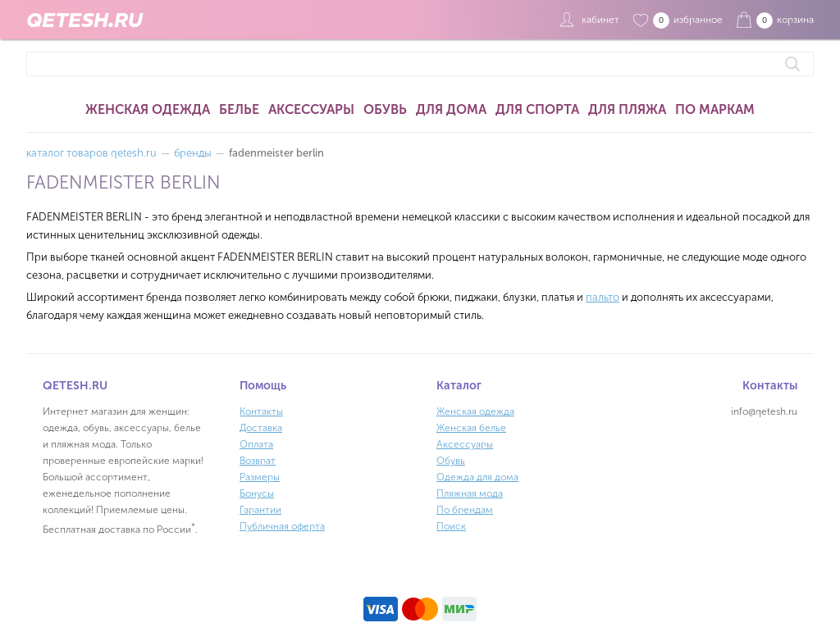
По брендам (465, 510)
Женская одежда (148, 109)
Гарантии (260, 510)
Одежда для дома (477, 477)
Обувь (385, 109)
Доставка (261, 428)
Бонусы (257, 493)
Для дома (451, 109)
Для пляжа (627, 109)
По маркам (715, 109)
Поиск (451, 526)
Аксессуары (311, 109)
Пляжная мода (470, 493)
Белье (239, 109)
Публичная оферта (282, 526)
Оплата (256, 444)
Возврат (258, 461)
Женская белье (471, 428)
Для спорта (537, 109)
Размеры (260, 477)
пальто (603, 297)
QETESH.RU (84, 20)
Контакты (261, 411)
